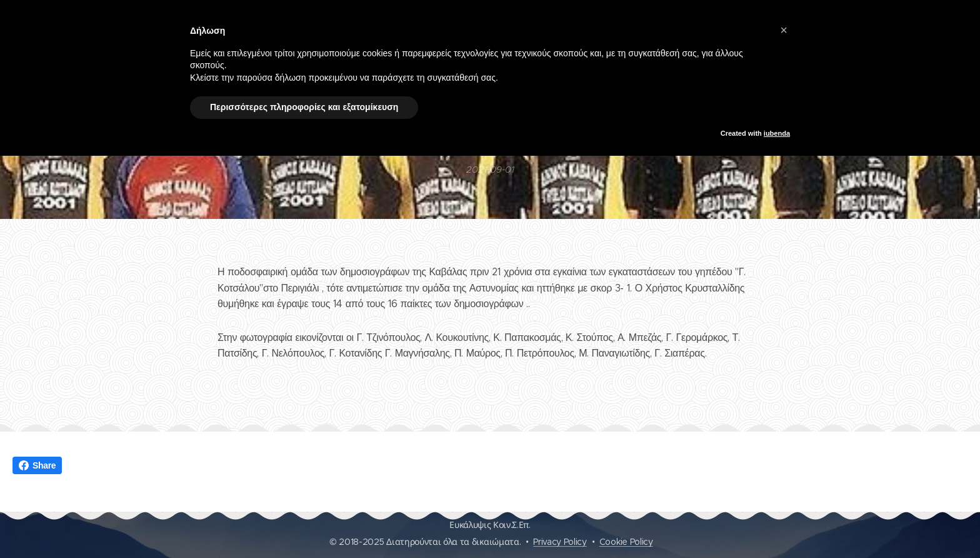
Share (37, 465)
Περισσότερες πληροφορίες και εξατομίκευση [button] (304, 107)
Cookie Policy (626, 542)
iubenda (777, 133)
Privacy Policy (560, 542)
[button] (784, 30)
